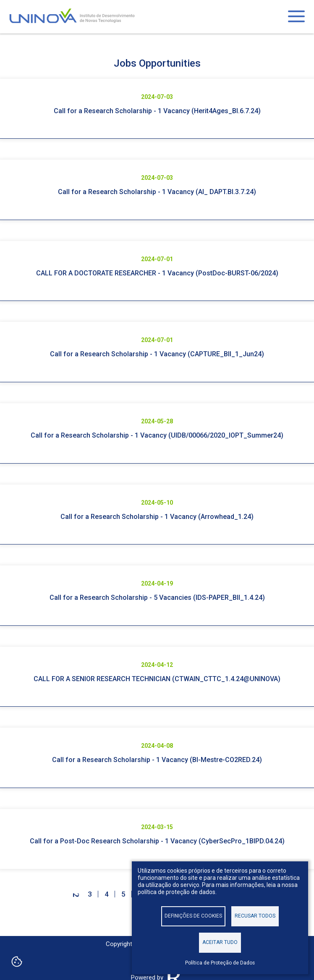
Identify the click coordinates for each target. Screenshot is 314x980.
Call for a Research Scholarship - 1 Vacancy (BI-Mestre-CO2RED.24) (157, 760)
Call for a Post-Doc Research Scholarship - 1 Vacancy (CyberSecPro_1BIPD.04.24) (157, 841)
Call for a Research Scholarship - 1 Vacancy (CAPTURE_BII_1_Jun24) (157, 354)
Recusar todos (255, 916)
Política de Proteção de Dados (220, 963)
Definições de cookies (193, 916)
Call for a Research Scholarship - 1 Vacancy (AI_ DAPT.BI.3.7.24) (157, 192)
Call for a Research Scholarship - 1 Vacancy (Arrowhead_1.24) (157, 517)
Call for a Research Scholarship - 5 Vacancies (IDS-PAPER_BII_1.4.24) (157, 598)
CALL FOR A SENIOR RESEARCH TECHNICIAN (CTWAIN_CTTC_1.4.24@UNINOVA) (157, 679)
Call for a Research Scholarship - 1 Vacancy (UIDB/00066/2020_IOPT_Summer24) (157, 435)
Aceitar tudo (220, 942)
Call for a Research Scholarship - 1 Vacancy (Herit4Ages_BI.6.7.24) (157, 111)
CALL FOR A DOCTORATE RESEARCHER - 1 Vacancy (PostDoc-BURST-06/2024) (157, 273)
